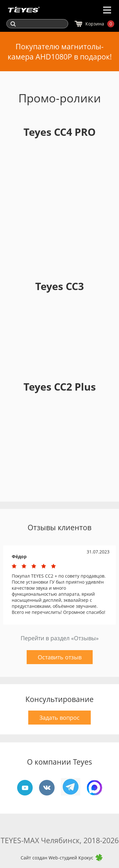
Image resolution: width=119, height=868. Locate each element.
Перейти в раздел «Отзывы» (60, 638)
